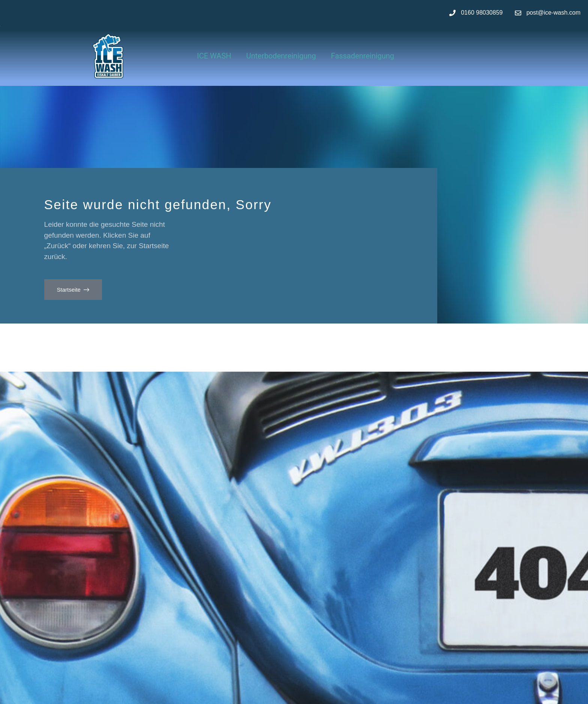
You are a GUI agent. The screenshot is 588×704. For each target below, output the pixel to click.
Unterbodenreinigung (281, 56)
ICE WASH (214, 56)
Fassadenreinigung (363, 56)
